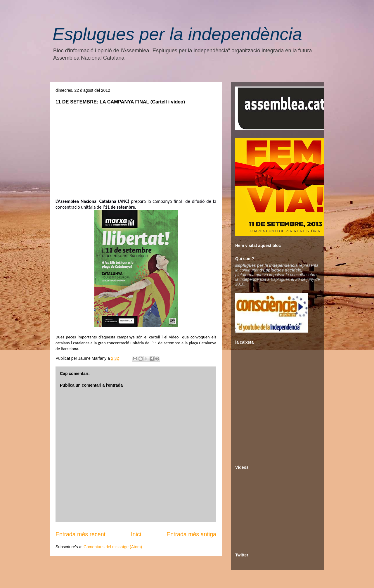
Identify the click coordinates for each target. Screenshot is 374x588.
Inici (136, 534)
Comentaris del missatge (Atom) (113, 547)
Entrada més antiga (191, 534)
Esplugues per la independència (177, 34)
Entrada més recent (80, 534)
